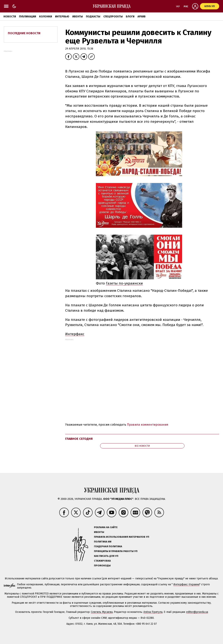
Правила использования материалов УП (122, 537)
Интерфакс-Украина (186, 584)
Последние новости (24, 33)
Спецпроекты (113, 17)
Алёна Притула (153, 612)
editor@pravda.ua (197, 612)
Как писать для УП (106, 556)
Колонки (46, 17)
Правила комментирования (148, 425)
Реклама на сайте (106, 527)
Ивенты (78, 17)
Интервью (62, 17)
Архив (142, 17)
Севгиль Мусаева (102, 612)
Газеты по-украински (124, 283)
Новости (10, 17)
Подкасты (93, 17)
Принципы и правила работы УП (116, 551)
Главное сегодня (79, 439)
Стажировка (102, 561)
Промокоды (102, 566)
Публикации (28, 17)
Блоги (130, 17)
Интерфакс (75, 334)
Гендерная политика (108, 546)
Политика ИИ (103, 542)
